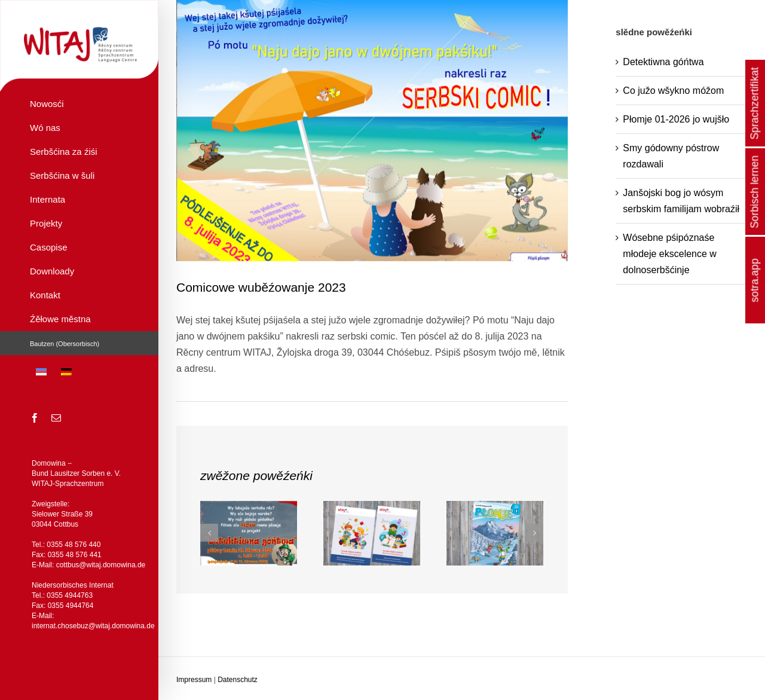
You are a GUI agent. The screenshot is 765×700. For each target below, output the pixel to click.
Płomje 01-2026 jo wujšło (676, 119)
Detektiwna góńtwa (663, 62)
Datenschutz (238, 680)
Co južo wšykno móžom (673, 91)
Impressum (194, 680)
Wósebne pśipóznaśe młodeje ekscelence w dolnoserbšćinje (670, 254)
